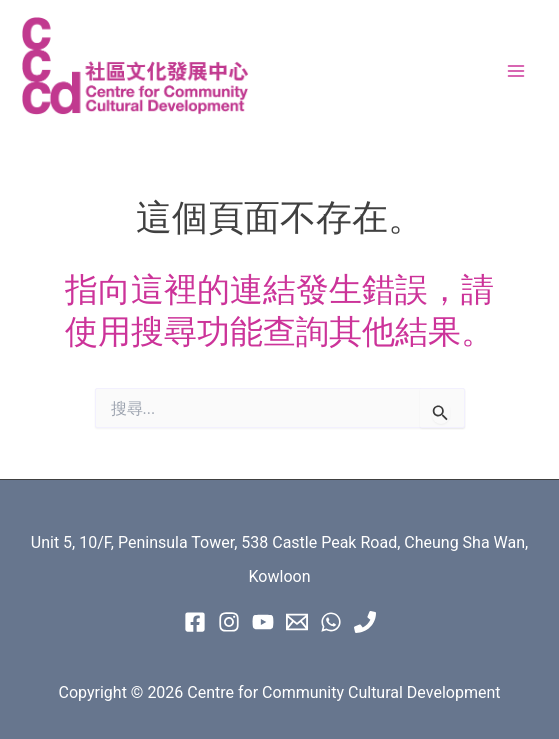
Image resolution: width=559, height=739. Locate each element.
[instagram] (229, 622)
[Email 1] (297, 622)
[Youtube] (263, 622)
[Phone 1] (365, 622)
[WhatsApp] (331, 622)
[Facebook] (195, 622)
